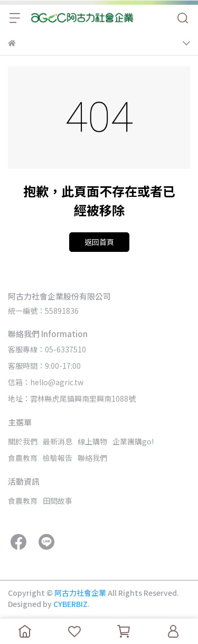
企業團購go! (133, 441)
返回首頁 (99, 242)
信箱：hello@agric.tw (46, 382)
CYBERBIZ (70, 604)
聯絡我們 (92, 458)
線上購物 (92, 441)
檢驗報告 (58, 458)
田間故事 (58, 501)
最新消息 (58, 441)
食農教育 (23, 458)
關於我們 (23, 441)
